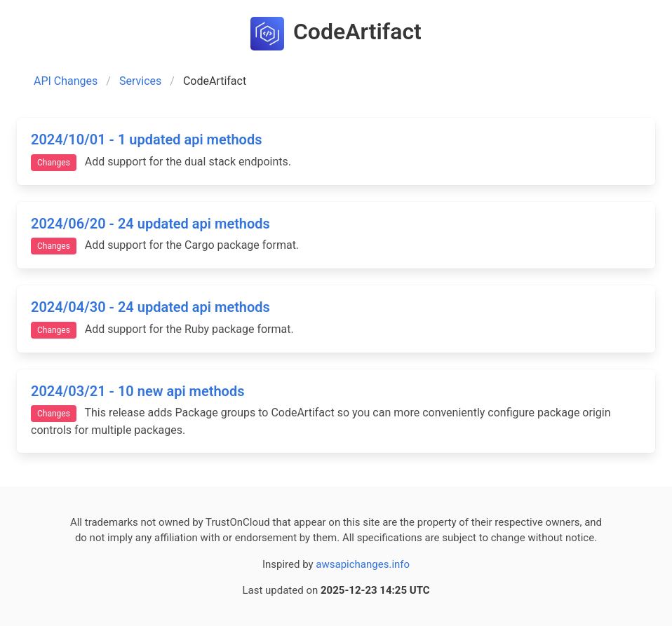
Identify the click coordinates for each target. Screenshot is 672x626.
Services (140, 81)
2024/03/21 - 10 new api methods (137, 391)
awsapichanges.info (363, 564)
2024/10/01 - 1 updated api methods (146, 140)
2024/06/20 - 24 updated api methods (150, 224)
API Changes (66, 81)
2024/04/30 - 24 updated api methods (150, 307)
